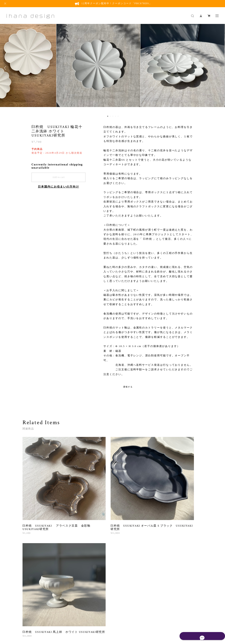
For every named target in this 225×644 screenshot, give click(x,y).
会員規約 (128, 624)
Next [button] (219, 68)
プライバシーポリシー (77, 624)
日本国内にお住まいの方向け (58, 187)
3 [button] (113, 116)
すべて (35, 533)
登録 (177, 579)
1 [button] (108, 116)
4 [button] (115, 116)
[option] (113, 68)
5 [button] (118, 116)
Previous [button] (6, 68)
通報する (128, 387)
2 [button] (110, 116)
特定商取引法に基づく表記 (108, 624)
